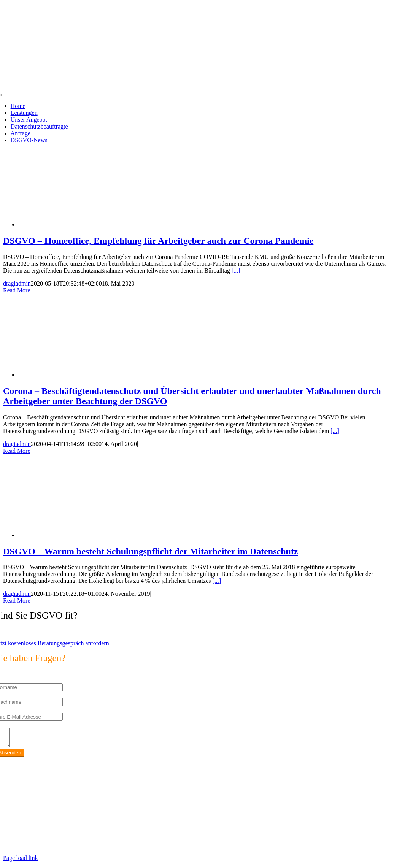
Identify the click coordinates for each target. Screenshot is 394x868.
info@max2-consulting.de (47, 823)
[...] (236, 271)
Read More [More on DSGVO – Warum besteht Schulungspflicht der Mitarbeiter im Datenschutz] (17, 601)
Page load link (21, 861)
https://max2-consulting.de (161, 835)
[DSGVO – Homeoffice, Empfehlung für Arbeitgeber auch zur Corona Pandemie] (79, 225)
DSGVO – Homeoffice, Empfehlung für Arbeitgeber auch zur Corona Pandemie (158, 241)
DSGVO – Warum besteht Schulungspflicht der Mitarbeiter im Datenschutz (151, 551)
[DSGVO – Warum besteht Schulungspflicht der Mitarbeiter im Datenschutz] (79, 535)
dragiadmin (17, 283)
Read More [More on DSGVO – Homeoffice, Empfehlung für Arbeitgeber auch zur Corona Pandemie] (17, 290)
